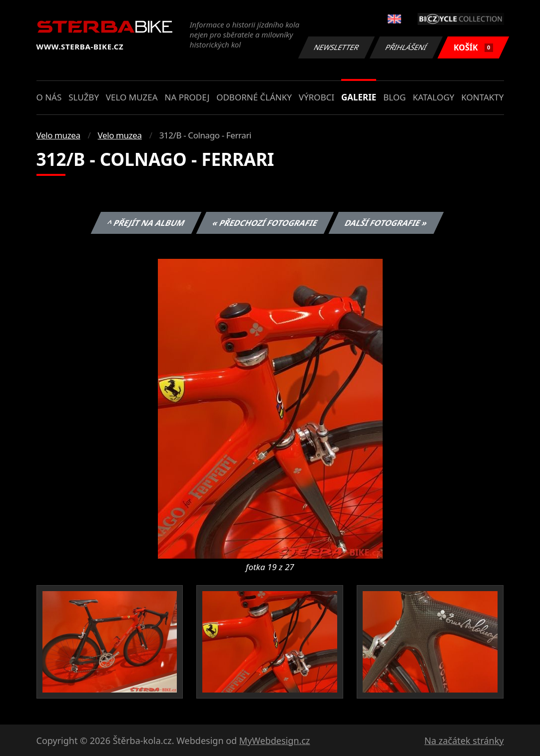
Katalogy (433, 97)
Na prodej (187, 97)
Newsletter (337, 47)
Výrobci (316, 97)
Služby (84, 97)
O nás (49, 97)
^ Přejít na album (146, 223)
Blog (394, 97)
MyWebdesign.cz (275, 741)
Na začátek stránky (464, 741)
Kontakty (482, 97)
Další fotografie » (386, 223)
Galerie (359, 97)
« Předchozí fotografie (265, 223)
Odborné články (254, 97)
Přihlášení (406, 47)
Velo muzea (132, 97)
